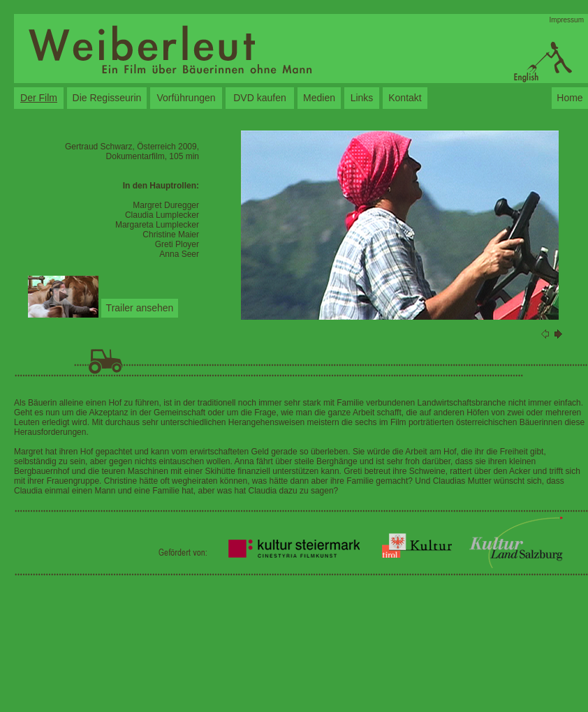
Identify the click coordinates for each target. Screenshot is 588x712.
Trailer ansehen (140, 308)
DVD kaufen (259, 98)
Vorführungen (186, 98)
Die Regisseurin (107, 98)
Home (569, 98)
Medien (319, 98)
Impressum (567, 20)
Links (362, 98)
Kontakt (405, 98)
